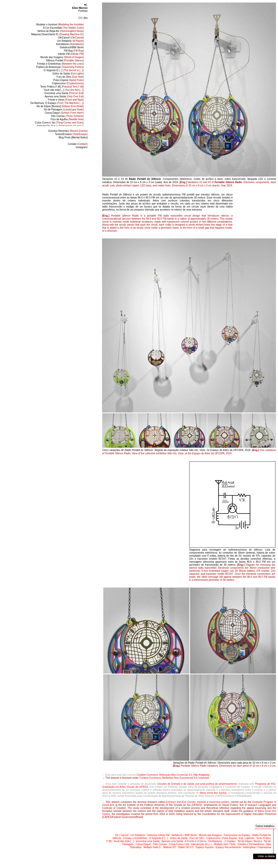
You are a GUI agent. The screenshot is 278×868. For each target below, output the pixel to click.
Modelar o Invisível (60, 25)
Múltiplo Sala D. (152, 847)
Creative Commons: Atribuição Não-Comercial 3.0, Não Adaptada (173, 775)
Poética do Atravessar (60, 67)
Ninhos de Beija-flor (61, 31)
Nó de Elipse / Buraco (250, 841)
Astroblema (70, 44)
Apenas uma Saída (64, 96)
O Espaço (230, 841)
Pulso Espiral (68, 80)
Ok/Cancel (71, 38)
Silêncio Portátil (65, 60)
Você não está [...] (64, 90)
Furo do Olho (70, 77)
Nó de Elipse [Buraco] (60, 106)
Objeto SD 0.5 (186, 847)
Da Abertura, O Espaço (57, 103)
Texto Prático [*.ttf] (62, 87)
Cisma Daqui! (64, 113)
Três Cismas (67, 116)
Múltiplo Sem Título (225, 844)
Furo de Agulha (67, 119)
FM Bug (74, 51)
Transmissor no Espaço (237, 835)
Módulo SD (169, 847)
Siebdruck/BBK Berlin (72, 47)
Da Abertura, (215, 841)
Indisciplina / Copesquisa (257, 847)
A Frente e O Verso (196, 841)
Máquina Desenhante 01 (58, 34)
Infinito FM (71, 54)
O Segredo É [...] (64, 70)
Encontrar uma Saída (64, 93)
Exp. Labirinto (246, 838)
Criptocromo (68, 83)
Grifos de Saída (68, 74)
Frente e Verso (66, 100)
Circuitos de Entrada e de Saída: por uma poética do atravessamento (197, 784)
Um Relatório (71, 41)
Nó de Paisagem (64, 110)
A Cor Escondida (63, 28)
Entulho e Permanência (251, 844)
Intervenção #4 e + (60, 126)
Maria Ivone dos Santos (213, 793)
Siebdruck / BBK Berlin (184, 835)
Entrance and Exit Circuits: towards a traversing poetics (197, 802)
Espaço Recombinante (228, 847)
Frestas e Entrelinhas (60, 64)
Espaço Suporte (204, 847)
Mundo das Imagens (62, 57)
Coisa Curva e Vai (59, 123)
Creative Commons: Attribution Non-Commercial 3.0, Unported (174, 778)
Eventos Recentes (68, 131)
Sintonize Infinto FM (158, 835)
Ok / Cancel (122, 835)
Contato (78, 144)
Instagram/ (82, 147)
